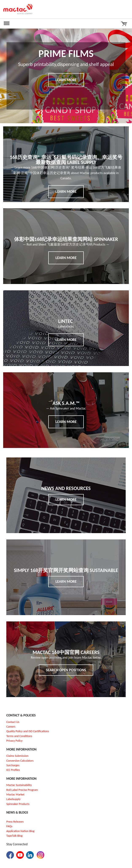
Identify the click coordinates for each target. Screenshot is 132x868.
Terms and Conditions (19, 736)
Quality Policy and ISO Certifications (28, 731)
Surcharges (13, 765)
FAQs (9, 826)
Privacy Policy (14, 741)
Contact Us (13, 722)
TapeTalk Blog (14, 836)
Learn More (66, 80)
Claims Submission (17, 756)
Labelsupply (13, 799)
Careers (11, 727)
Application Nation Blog (20, 831)
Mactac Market (15, 795)
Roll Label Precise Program (22, 790)
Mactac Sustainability (19, 785)
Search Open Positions (66, 670)
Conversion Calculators (20, 761)
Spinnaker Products (18, 804)
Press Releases (15, 822)
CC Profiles (13, 770)
